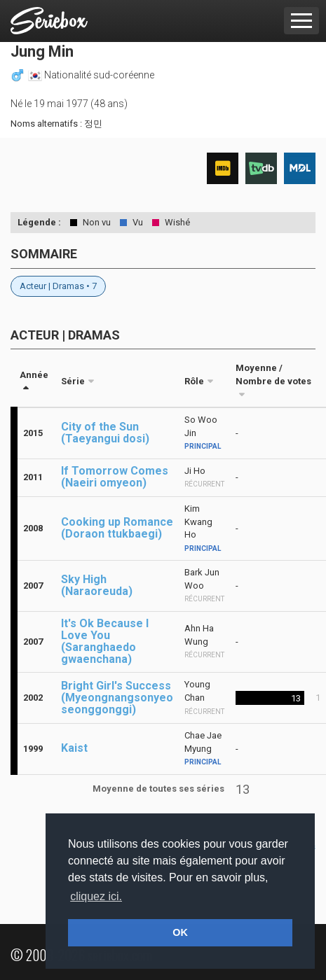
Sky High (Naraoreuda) (97, 585)
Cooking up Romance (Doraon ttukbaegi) (117, 528)
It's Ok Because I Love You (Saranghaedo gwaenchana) (105, 641)
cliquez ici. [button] (96, 896)
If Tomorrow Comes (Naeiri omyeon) (115, 477)
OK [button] (180, 932)
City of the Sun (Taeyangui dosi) (105, 433)
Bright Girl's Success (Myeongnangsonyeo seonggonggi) (117, 698)
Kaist (74, 748)
